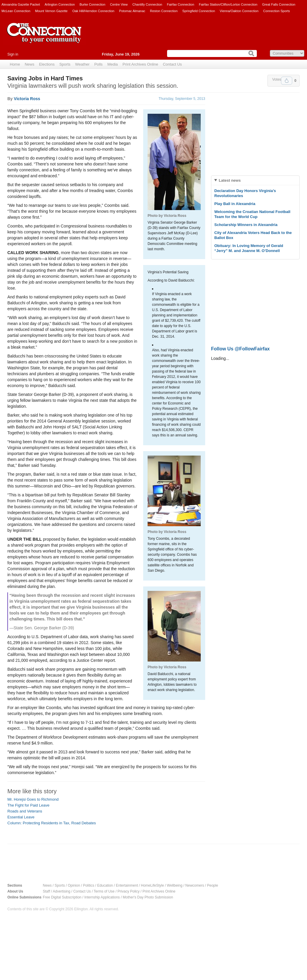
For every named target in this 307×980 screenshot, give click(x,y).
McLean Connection (16, 11)
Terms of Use (104, 891)
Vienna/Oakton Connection (239, 11)
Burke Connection (92, 4)
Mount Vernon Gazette (51, 11)
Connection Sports (277, 11)
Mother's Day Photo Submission (148, 897)
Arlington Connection (60, 4)
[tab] (255, 180)
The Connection (44, 38)
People (212, 885)
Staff (46, 891)
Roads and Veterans (25, 811)
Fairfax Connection (180, 4)
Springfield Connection (199, 11)
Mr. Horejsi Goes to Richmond (33, 799)
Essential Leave (21, 817)
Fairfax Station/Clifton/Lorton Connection (228, 4)
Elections (47, 64)
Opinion (74, 885)
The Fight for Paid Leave (28, 805)
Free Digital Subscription (62, 897)
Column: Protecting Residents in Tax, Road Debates (52, 823)
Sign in (13, 54)
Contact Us (172, 64)
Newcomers (195, 885)
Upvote (287, 81)
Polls (98, 64)
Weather (83, 64)
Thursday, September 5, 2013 (182, 99)
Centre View (119, 4)
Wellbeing (174, 885)
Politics (89, 885)
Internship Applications (102, 897)
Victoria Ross (27, 99)
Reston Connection (164, 11)
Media (113, 64)
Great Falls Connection (279, 4)
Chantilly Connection (147, 4)
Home (15, 64)
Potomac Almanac (132, 11)
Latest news (230, 180)
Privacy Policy (129, 891)
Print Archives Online (140, 64)
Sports (65, 64)
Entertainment (127, 885)
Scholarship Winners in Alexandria (246, 225)
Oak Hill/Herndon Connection (93, 11)
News (30, 64)
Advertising (62, 891)
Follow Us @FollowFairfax (240, 349)
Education (105, 885)
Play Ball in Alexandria (235, 204)
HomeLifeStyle (152, 885)
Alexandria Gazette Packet (21, 4)
